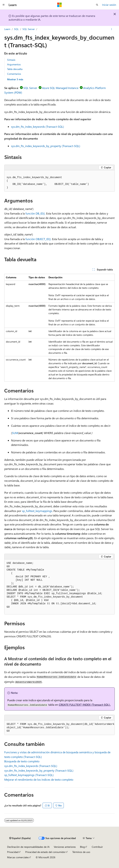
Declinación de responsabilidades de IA (28, 847)
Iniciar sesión (109, 5)
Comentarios (14, 74)
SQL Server (29, 29)
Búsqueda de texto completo (22, 761)
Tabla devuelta (15, 69)
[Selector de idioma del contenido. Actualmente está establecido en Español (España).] (20, 838)
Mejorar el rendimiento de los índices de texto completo (39, 779)
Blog (82, 847)
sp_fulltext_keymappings (37, 511)
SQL (16, 29)
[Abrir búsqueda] (97, 5)
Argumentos (14, 64)
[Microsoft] (59, 5)
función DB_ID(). (35, 213)
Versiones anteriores (65, 847)
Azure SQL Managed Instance (60, 88)
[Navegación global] (4, 5)
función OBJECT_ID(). (38, 239)
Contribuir (97, 847)
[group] (59, 728)
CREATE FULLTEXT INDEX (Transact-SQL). (85, 705)
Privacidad (13, 852)
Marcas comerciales (18, 857)
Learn (7, 29)
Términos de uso (81, 852)
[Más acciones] (112, 29)
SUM (15, 433)
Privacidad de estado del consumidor (45, 852)
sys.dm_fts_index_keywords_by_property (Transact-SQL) (46, 146)
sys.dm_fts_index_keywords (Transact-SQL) (37, 127)
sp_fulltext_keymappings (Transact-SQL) (29, 775)
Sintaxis (11, 60)
